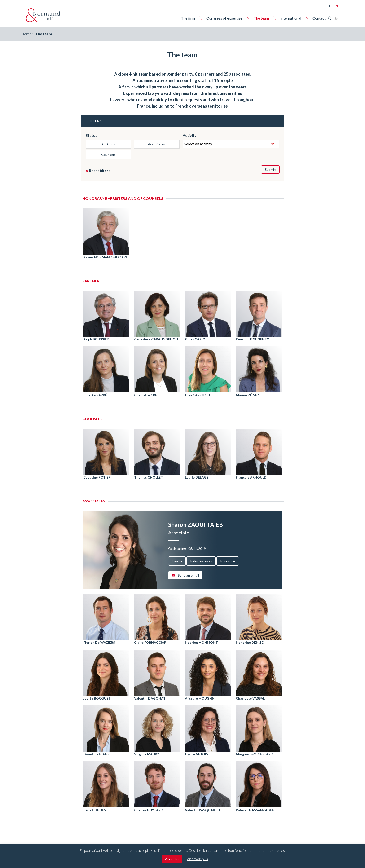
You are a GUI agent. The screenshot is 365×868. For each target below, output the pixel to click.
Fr (329, 6)
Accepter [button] (172, 859)
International (298, 18)
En (336, 6)
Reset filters (100, 170)
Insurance (228, 561)
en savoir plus (198, 859)
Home (26, 34)
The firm (195, 18)
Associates (157, 144)
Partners (108, 144)
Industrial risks (201, 561)
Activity (190, 135)
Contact (326, 18)
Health (177, 561)
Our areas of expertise (231, 18)
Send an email (188, 575)
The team (268, 18)
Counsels (108, 155)
